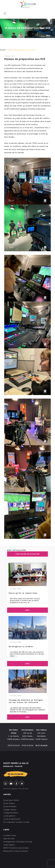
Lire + (28, 610)
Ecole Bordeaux (10, 806)
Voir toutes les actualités (27, 554)
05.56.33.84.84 (16, 774)
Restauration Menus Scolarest (16, 851)
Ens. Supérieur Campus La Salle (16, 822)
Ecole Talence (9, 803)
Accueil (2, 50)
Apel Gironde (9, 839)
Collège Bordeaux (11, 813)
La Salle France (10, 835)
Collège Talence (10, 810)
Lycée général (9, 816)
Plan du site (23, 789)
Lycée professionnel (12, 819)
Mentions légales (10, 789)
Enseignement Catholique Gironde (18, 842)
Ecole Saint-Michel (11, 800)
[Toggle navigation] (5, 13)
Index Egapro (9, 845)
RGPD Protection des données (16, 848)
